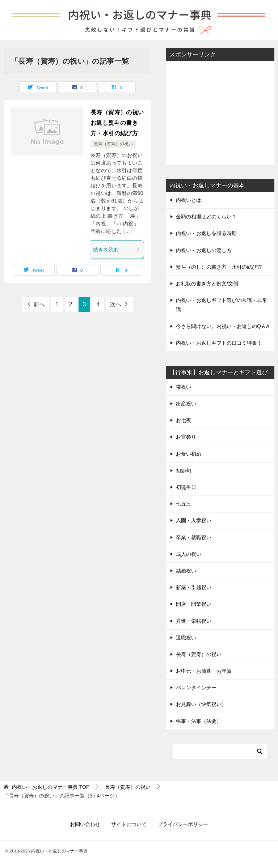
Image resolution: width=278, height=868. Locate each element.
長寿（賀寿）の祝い (113, 144)
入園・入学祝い (194, 520)
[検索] (220, 752)
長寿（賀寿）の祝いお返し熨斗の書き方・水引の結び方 (117, 123)
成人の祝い (189, 554)
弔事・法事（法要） (199, 721)
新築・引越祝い (194, 587)
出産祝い (186, 404)
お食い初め (189, 454)
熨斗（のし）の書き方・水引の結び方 (219, 267)
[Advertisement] (220, 112)
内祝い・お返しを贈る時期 (206, 233)
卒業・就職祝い (194, 537)
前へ (39, 304)
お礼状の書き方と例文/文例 (207, 284)
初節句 (184, 471)
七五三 (184, 504)
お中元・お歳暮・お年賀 (204, 671)
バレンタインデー (196, 688)
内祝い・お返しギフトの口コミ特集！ (219, 343)
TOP (51, 787)
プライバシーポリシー (183, 824)
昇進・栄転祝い (194, 621)
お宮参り (186, 437)
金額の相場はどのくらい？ (206, 217)
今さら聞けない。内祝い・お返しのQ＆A (223, 326)
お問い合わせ (85, 824)
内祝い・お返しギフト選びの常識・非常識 (222, 305)
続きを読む (117, 250)
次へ (116, 304)
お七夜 (184, 420)
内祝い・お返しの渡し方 (204, 250)
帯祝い (184, 387)
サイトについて (129, 824)
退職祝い (186, 638)
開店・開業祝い (194, 604)
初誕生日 (186, 487)
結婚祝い (186, 571)
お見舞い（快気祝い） (201, 704)
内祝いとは (189, 200)
